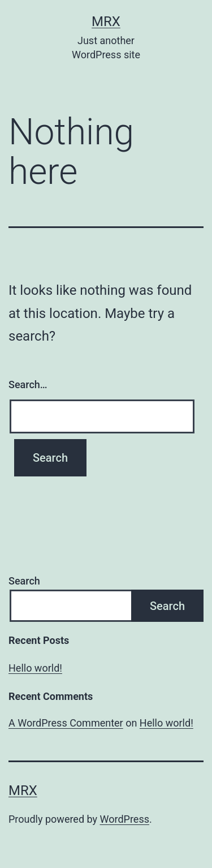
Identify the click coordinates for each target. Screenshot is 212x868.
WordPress (125, 819)
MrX (106, 22)
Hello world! (35, 668)
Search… (28, 384)
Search (24, 581)
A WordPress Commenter (66, 723)
